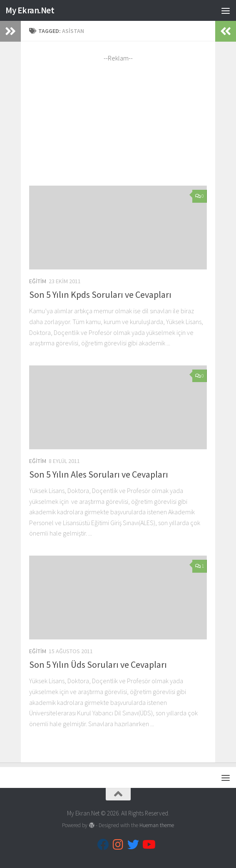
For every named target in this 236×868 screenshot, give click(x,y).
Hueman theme (157, 825)
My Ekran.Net (30, 10)
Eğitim (38, 281)
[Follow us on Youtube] (148, 845)
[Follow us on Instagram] (118, 845)
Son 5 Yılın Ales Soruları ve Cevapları (99, 474)
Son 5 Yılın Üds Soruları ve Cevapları (98, 664)
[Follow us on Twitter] (133, 845)
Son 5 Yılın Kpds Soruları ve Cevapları (100, 294)
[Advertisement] (118, 121)
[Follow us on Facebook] (103, 845)
